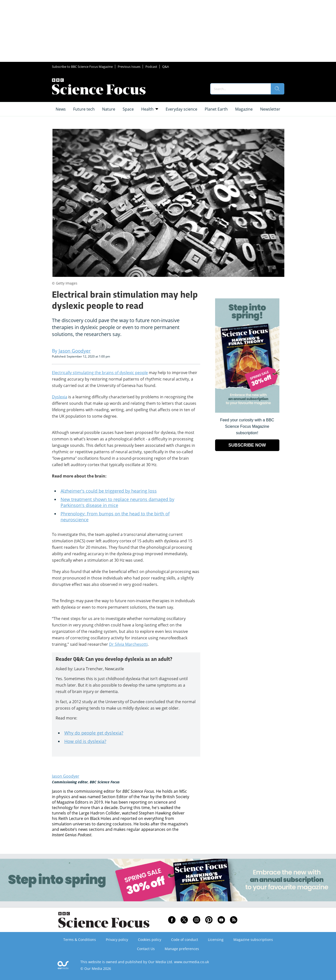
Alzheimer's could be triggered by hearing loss (109, 491)
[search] (277, 89)
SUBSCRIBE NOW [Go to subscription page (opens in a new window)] (247, 445)
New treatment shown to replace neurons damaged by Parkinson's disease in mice (117, 502)
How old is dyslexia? (85, 741)
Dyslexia (60, 397)
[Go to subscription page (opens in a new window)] (247, 411)
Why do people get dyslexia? (94, 733)
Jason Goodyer (66, 776)
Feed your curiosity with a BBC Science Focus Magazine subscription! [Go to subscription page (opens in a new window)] (247, 426)
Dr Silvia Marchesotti (128, 644)
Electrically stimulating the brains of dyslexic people (100, 373)
